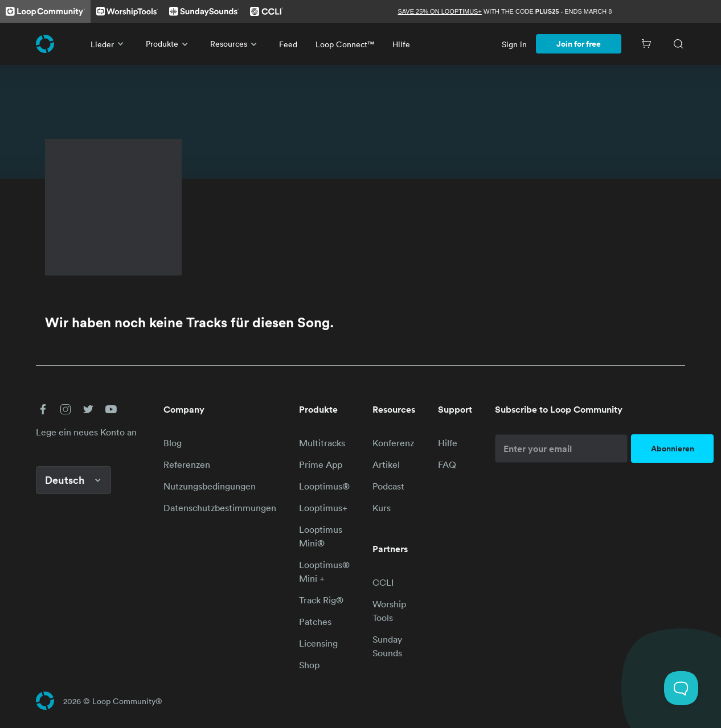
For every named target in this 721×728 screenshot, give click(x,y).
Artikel (386, 464)
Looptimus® (324, 486)
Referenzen (187, 464)
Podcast (388, 486)
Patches (315, 622)
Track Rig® (321, 600)
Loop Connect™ (345, 44)
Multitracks (322, 443)
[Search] (678, 44)
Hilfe (401, 44)
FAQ (447, 464)
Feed (288, 44)
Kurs (382, 508)
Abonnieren (673, 449)
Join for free (579, 44)
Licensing (318, 643)
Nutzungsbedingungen (210, 486)
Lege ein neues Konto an (86, 432)
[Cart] (646, 44)
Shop (309, 665)
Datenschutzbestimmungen (220, 508)
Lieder (109, 44)
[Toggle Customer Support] (681, 688)
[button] (43, 409)
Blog (173, 443)
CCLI (383, 582)
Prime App (321, 464)
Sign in (514, 44)
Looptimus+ (323, 508)
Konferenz (393, 443)
